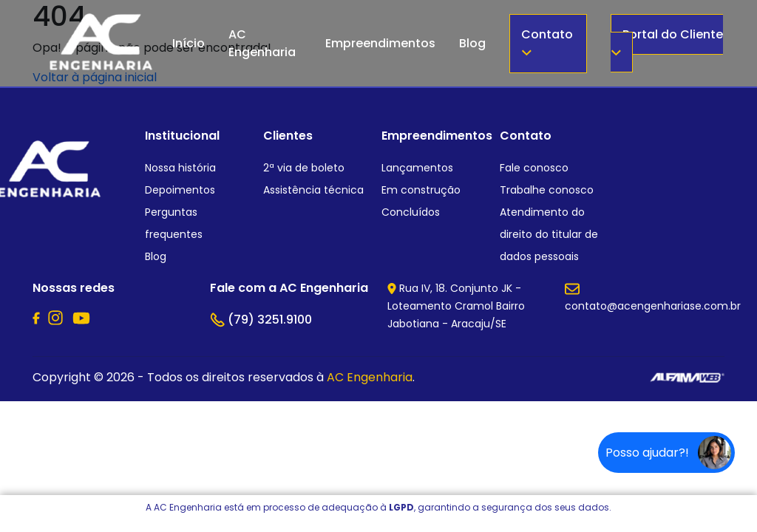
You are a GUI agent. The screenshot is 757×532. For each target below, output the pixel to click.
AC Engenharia (262, 43)
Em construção (421, 190)
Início (189, 43)
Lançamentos (417, 168)
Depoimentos (180, 190)
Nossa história (180, 168)
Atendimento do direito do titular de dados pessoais (549, 234)
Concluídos (411, 212)
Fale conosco (534, 168)
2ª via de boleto (304, 168)
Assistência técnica (313, 190)
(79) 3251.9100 (261, 320)
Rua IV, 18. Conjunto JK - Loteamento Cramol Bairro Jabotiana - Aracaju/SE (456, 306)
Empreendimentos (380, 43)
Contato (547, 41)
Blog (472, 43)
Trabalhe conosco (547, 190)
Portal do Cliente (667, 41)
